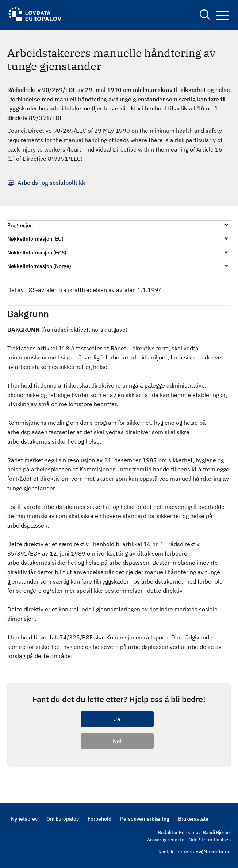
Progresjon (20, 225)
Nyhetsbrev (24, 819)
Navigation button (223, 15)
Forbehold (99, 819)
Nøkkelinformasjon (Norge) (39, 266)
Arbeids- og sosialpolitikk (51, 183)
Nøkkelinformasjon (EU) (35, 239)
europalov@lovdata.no (204, 852)
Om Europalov (63, 819)
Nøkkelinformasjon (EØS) (37, 253)
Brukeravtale (193, 819)
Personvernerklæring (145, 819)
